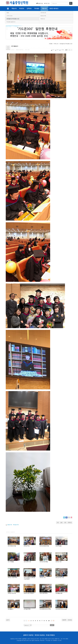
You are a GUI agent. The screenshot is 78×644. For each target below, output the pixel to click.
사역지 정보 (10, 16)
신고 (53, 50)
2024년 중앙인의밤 (44, 546)
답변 (61, 522)
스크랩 (62, 50)
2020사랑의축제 (44, 593)
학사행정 (37, 9)
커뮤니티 (44, 9)
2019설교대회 (27, 609)
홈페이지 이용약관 (28, 635)
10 (49, 621)
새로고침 (70, 620)
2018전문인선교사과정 (61, 609)
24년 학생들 (59, 546)
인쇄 (57, 50)
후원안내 (43, 19)
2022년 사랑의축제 (12, 578)
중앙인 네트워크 (54, 9)
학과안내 (22, 9)
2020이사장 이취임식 (29, 593)
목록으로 (70, 522)
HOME (51, 44)
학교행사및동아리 (11, 22)
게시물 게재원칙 (50, 635)
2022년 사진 (43, 578)
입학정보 (29, 9)
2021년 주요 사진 (60, 578)
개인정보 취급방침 (40, 635)
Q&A (8, 13)
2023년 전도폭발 (44, 562)
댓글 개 (10, 525)
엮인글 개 (16, 525)
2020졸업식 (11, 609)
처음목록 (64, 620)
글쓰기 (8, 620)
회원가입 (40, 3)
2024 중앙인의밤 (12, 546)
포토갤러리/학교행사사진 (13, 19)
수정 (58, 522)
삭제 (65, 522)
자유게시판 (43, 13)
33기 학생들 (11, 562)
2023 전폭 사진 (27, 562)
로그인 (47, 3)
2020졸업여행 (59, 593)
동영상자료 (43, 16)
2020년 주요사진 (12, 593)
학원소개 (14, 9)
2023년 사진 (59, 562)
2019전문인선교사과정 (45, 609)
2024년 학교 (27, 546)
